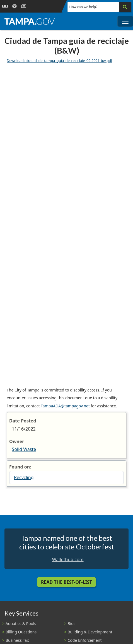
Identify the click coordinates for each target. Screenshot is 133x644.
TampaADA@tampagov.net (65, 406)
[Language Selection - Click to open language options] (5, 6)
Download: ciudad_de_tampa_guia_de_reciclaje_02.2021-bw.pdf (59, 61)
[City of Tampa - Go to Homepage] (30, 21)
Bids (72, 623)
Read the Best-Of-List (66, 582)
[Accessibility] (14, 6)
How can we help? (84, 7)
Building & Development (90, 632)
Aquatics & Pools (21, 623)
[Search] (125, 7)
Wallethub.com (68, 559)
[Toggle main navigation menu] (125, 21)
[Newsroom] (24, 6)
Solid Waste (24, 449)
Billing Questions (21, 632)
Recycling (24, 477)
